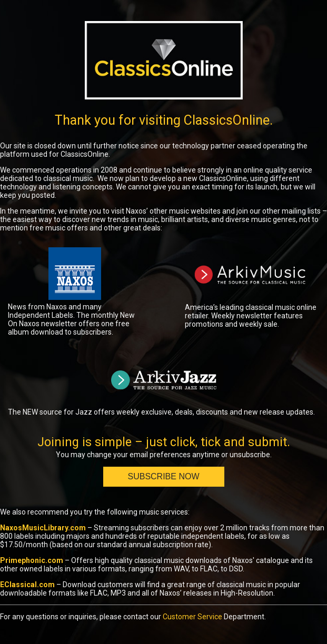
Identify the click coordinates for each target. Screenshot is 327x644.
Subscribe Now (163, 476)
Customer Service (192, 617)
